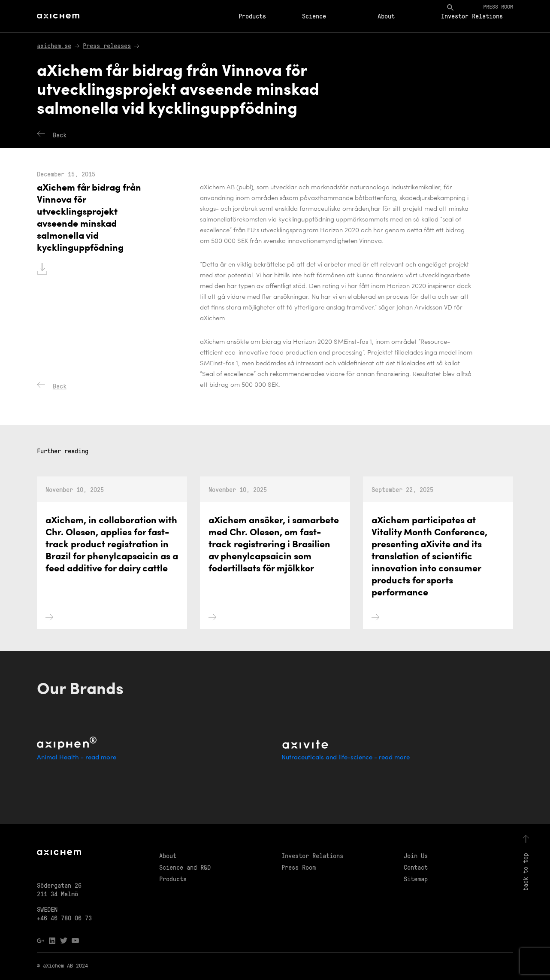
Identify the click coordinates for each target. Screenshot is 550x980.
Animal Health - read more (77, 758)
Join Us (416, 856)
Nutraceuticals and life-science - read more (346, 758)
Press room (498, 6)
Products (252, 16)
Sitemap (416, 879)
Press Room (299, 867)
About (386, 16)
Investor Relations (472, 16)
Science (314, 16)
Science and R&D (185, 867)
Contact (416, 867)
